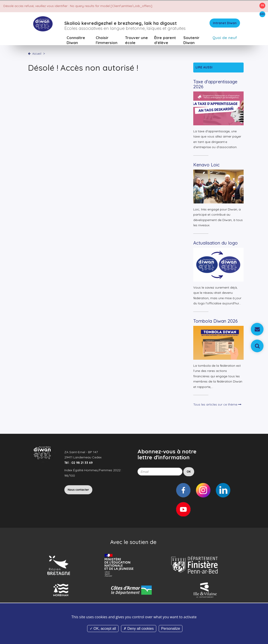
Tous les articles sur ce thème (217, 405)
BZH (262, 14)
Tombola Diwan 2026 (216, 321)
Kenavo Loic (206, 165)
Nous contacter (78, 490)
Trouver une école (136, 41)
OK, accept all (103, 629)
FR (262, 6)
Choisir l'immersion (107, 41)
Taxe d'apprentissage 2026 (215, 84)
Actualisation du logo (216, 243)
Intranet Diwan (225, 23)
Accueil (37, 54)
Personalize (171, 629)
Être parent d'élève (165, 41)
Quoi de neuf (225, 38)
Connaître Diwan (76, 41)
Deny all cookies (139, 629)
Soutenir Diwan (191, 41)
